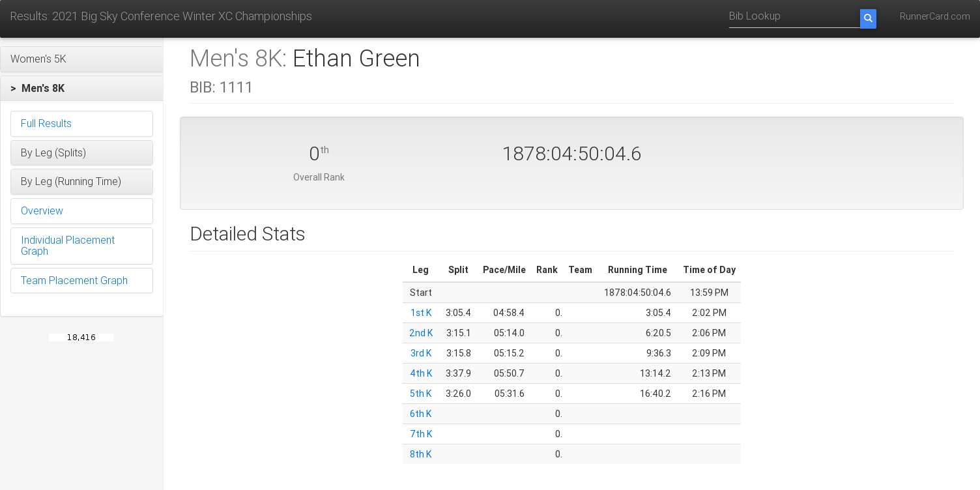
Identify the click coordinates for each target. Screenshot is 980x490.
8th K (421, 454)
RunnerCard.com (935, 16)
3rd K (420, 353)
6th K (421, 414)
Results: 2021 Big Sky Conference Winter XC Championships (161, 16)
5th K (421, 394)
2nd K (420, 333)
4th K (420, 373)
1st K (420, 313)
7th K (420, 434)
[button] (82, 59)
